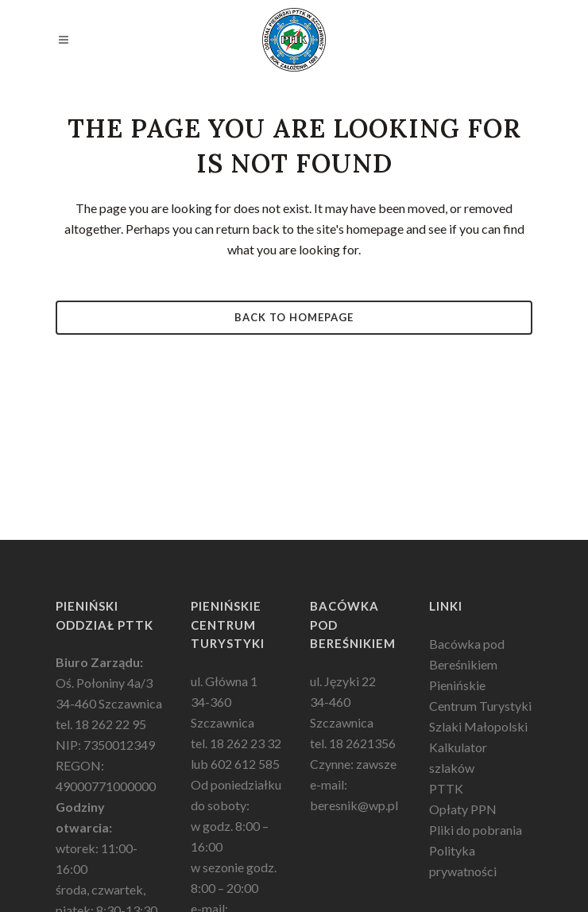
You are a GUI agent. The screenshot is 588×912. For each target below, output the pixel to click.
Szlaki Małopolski (478, 726)
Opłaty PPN (463, 809)
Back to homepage (294, 317)
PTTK (446, 788)
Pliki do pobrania (476, 830)
